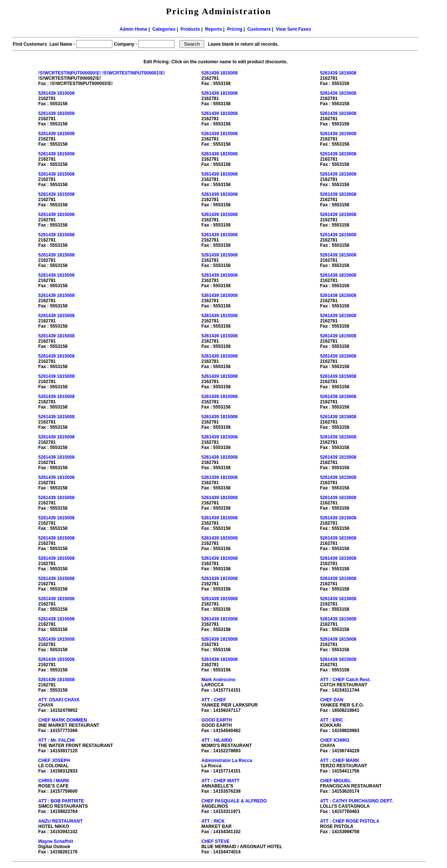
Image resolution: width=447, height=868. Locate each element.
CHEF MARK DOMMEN (63, 720)
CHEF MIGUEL (336, 781)
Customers (259, 29)
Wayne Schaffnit (56, 841)
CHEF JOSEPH (54, 761)
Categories (164, 29)
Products (190, 29)
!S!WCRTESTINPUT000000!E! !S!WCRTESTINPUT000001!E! (102, 73)
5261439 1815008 (219, 73)
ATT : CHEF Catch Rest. (345, 680)
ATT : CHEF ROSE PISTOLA (350, 821)
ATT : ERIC (332, 720)
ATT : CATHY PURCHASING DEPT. (357, 801)
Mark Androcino (218, 680)
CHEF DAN (332, 700)
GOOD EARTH (216, 720)
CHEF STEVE (215, 841)
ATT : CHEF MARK (340, 761)
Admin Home (133, 29)
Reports (213, 29)
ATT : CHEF (214, 700)
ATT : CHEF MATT (220, 781)
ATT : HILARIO (217, 740)
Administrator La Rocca (226, 761)
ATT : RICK (213, 821)
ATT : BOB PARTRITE (61, 801)
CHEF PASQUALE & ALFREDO (234, 801)
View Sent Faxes (293, 29)
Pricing (235, 29)
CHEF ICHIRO (335, 740)
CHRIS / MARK (54, 781)
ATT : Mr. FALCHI (56, 740)
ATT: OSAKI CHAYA (59, 700)
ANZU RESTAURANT (60, 821)
